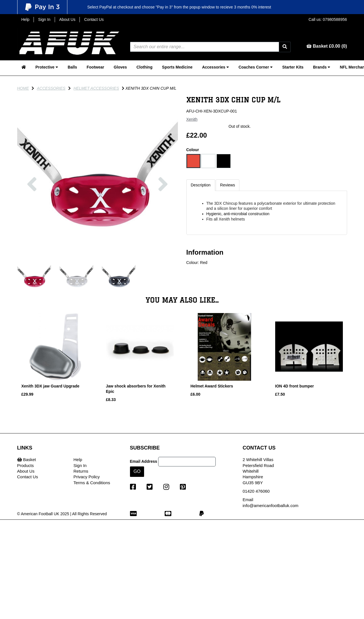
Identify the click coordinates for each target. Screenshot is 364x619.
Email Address (144, 461)
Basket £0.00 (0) (327, 46)
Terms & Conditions (92, 483)
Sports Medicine (177, 67)
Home (23, 88)
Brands (322, 67)
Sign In (44, 19)
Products (26, 465)
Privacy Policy (87, 477)
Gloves (120, 67)
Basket (27, 460)
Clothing (145, 67)
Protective (47, 67)
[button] (32, 213)
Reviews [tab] (228, 185)
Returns (81, 471)
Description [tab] (201, 185)
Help (26, 19)
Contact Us (94, 19)
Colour (193, 150)
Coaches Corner (256, 67)
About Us (67, 19)
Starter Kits (293, 67)
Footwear (95, 67)
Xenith (192, 119)
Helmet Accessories (96, 88)
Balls (72, 67)
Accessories (216, 67)
